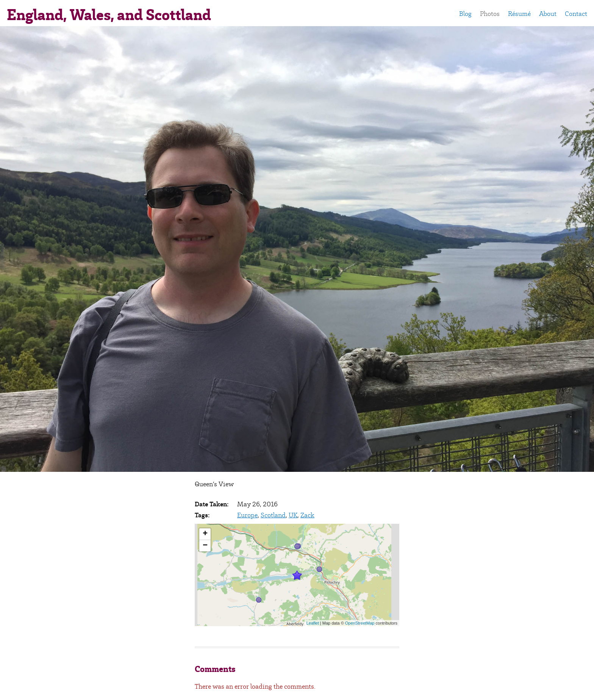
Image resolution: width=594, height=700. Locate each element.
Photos (490, 14)
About (548, 14)
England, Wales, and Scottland (109, 15)
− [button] (205, 546)
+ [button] (205, 534)
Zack (307, 515)
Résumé (519, 14)
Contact (576, 14)
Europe (247, 515)
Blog (465, 14)
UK (293, 515)
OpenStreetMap (360, 623)
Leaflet (313, 623)
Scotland (273, 515)
